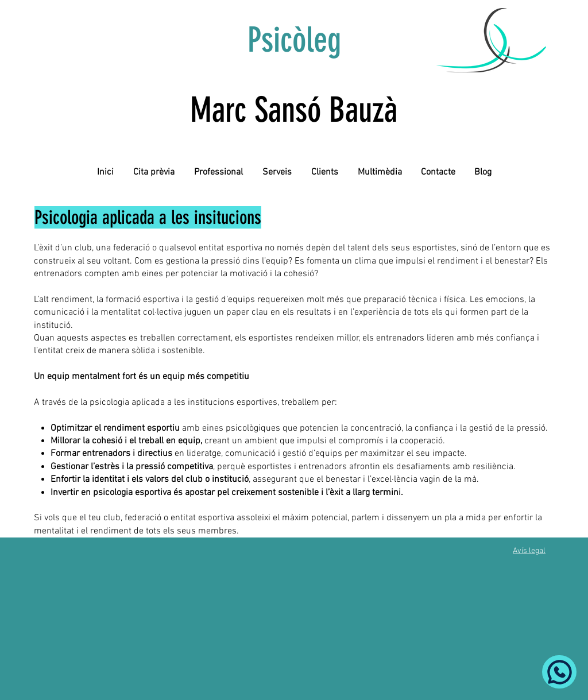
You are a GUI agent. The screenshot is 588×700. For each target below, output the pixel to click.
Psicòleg (294, 40)
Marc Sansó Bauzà (294, 110)
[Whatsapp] (559, 672)
